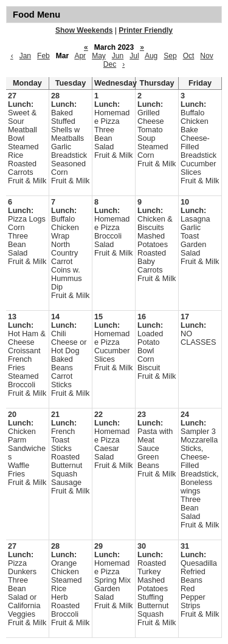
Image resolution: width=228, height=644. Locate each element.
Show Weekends (84, 30)
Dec (110, 64)
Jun (118, 56)
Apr (80, 56)
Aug (151, 56)
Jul (134, 56)
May (99, 56)
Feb (43, 56)
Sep (170, 56)
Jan (25, 56)
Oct (189, 56)
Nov (206, 56)
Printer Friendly (146, 30)
